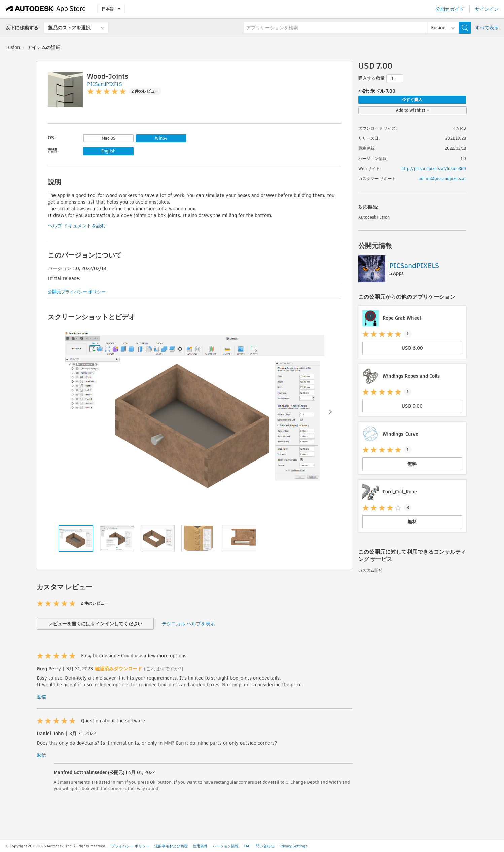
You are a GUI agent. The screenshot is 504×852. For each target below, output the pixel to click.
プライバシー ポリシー (130, 846)
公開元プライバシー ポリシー (77, 292)
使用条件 (200, 846)
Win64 (161, 138)
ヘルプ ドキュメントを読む (77, 226)
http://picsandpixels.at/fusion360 (434, 168)
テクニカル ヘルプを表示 (188, 624)
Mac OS (109, 138)
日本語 (111, 9)
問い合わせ (265, 846)
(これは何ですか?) (164, 669)
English (108, 151)
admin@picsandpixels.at (442, 179)
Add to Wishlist (413, 110)
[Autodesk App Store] (46, 9)
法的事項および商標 (171, 846)
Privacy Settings (293, 846)
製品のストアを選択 (69, 28)
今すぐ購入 (412, 99)
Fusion (13, 47)
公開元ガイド (450, 9)
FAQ (247, 846)
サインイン (487, 9)
